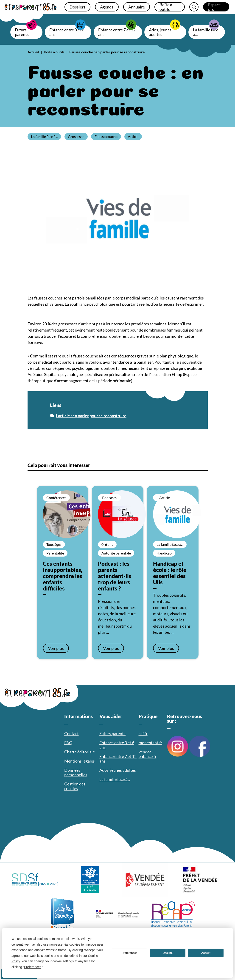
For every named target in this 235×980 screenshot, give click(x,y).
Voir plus (56, 648)
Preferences (130, 953)
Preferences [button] (33, 967)
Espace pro (214, 7)
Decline (168, 953)
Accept (206, 953)
